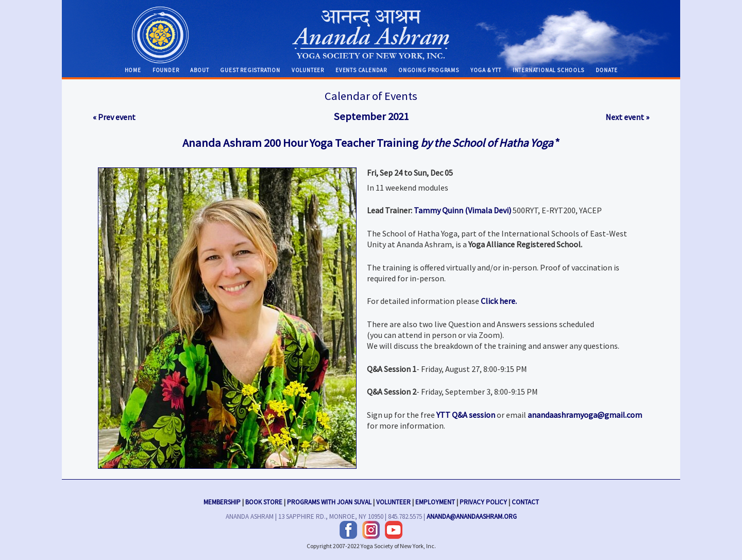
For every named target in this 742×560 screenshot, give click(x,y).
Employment (435, 501)
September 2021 (371, 116)
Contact (525, 501)
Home (133, 70)
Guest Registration (250, 70)
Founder (166, 70)
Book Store (264, 501)
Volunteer (308, 70)
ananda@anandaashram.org (472, 515)
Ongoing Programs (429, 70)
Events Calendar (361, 70)
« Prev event (114, 117)
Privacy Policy (483, 501)
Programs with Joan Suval (329, 501)
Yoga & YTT (486, 70)
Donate (607, 70)
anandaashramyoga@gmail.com (585, 415)
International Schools (549, 70)
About (199, 70)
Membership (222, 501)
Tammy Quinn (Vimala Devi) (462, 210)
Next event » (627, 117)
